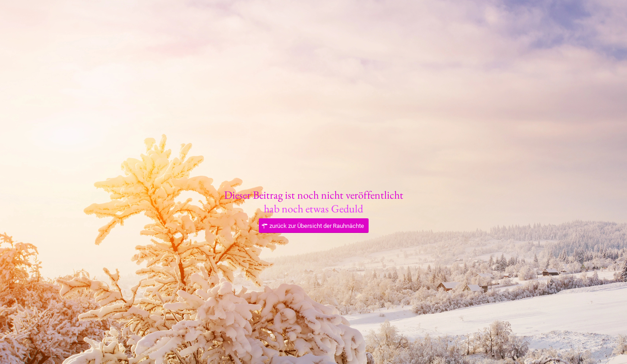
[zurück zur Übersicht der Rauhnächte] (314, 226)
